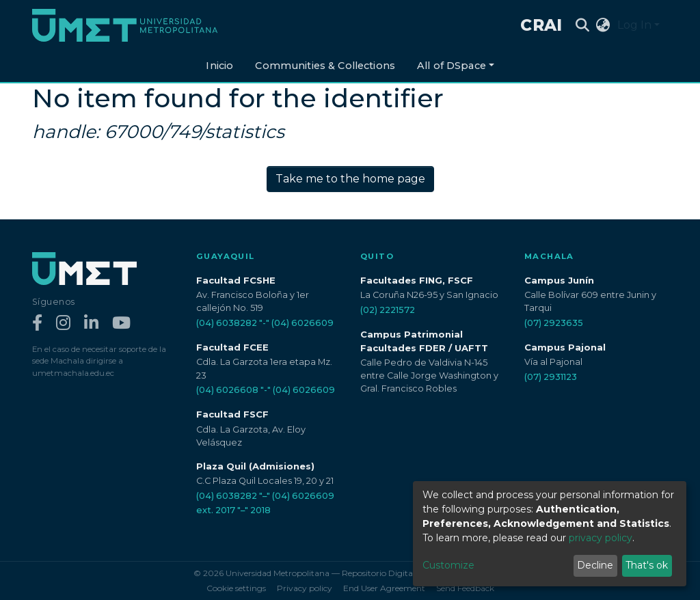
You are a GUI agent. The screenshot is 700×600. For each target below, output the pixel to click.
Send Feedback (465, 588)
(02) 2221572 (388, 310)
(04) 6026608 (227, 390)
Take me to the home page (350, 179)
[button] (603, 25)
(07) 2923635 (554, 323)
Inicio (219, 66)
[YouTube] (121, 324)
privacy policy (601, 538)
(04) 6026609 (302, 323)
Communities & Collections (325, 66)
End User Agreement (384, 588)
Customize (448, 565)
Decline (595, 565)
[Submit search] (583, 25)
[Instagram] (63, 324)
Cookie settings (236, 588)
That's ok (647, 565)
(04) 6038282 (227, 323)
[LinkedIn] (91, 324)
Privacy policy (305, 588)
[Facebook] (37, 324)
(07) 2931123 (551, 377)
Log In (634, 25)
